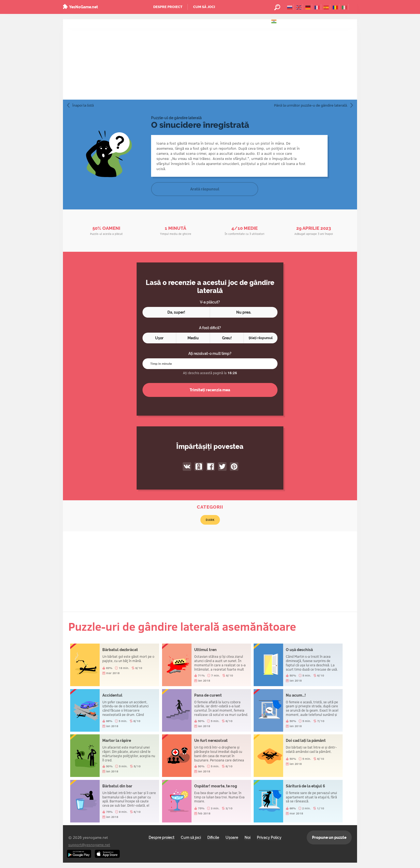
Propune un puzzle (329, 837)
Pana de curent (207, 710)
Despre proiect (168, 7)
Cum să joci (204, 7)
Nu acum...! (298, 710)
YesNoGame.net (84, 7)
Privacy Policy (269, 837)
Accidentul (115, 710)
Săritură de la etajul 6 (298, 801)
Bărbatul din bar (115, 801)
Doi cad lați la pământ (298, 756)
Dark (210, 520)
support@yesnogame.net (89, 845)
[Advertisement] (210, 59)
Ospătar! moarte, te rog (207, 801)
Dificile (213, 837)
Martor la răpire (115, 756)
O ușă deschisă (298, 665)
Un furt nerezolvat (207, 756)
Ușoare (232, 837)
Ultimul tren (207, 665)
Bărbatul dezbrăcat (115, 665)
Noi (247, 837)
